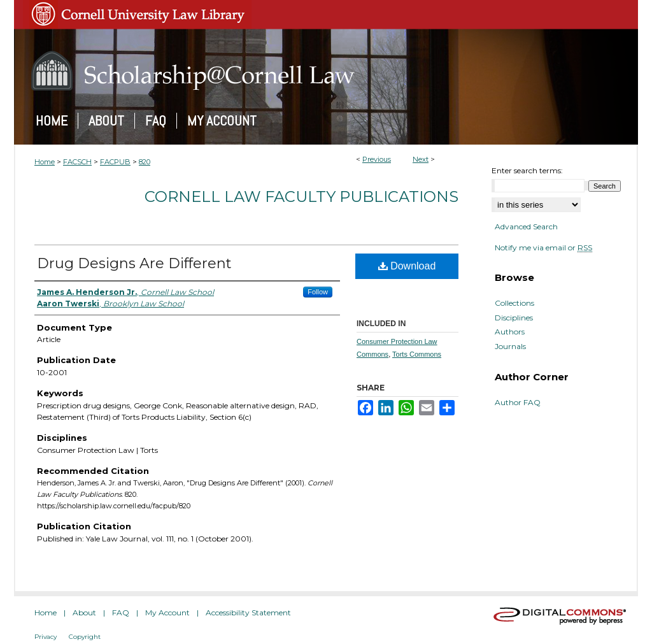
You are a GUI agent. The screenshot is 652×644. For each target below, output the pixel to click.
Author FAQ (518, 403)
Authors (510, 332)
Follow (318, 292)
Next (421, 159)
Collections (514, 303)
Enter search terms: (527, 170)
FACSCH (77, 162)
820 (145, 162)
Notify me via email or (543, 248)
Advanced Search (526, 226)
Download (407, 266)
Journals (510, 347)
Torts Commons (417, 354)
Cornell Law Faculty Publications (301, 197)
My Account (167, 612)
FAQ (121, 612)
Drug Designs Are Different (134, 263)
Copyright (85, 637)
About (84, 612)
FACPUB (115, 162)
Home (45, 162)
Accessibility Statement (248, 612)
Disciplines (514, 318)
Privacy (46, 637)
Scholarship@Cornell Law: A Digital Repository (326, 71)
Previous (377, 159)
